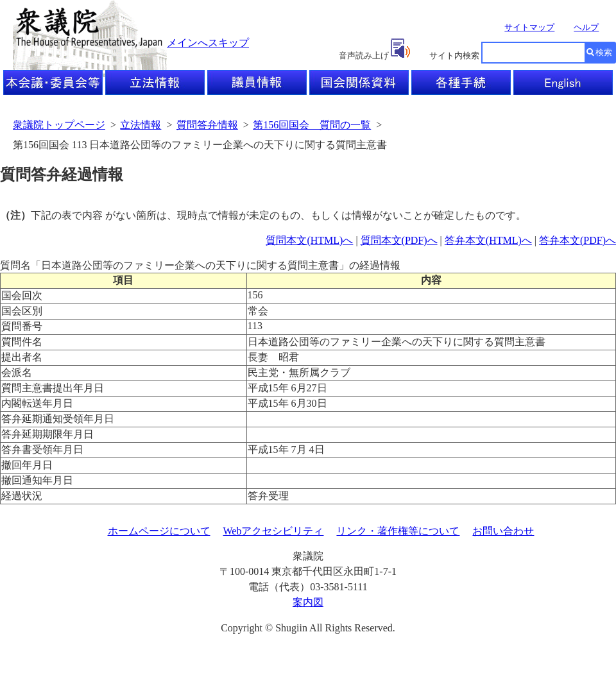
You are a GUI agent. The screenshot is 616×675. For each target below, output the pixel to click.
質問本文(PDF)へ (399, 240)
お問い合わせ (503, 531)
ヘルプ (586, 27)
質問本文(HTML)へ (309, 240)
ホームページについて (159, 531)
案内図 (308, 602)
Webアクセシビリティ (274, 531)
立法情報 (141, 125)
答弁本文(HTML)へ (488, 240)
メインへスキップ (208, 43)
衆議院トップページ (59, 125)
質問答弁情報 (207, 125)
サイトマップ (529, 27)
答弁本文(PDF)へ (577, 240)
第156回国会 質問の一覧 (312, 125)
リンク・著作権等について (398, 531)
